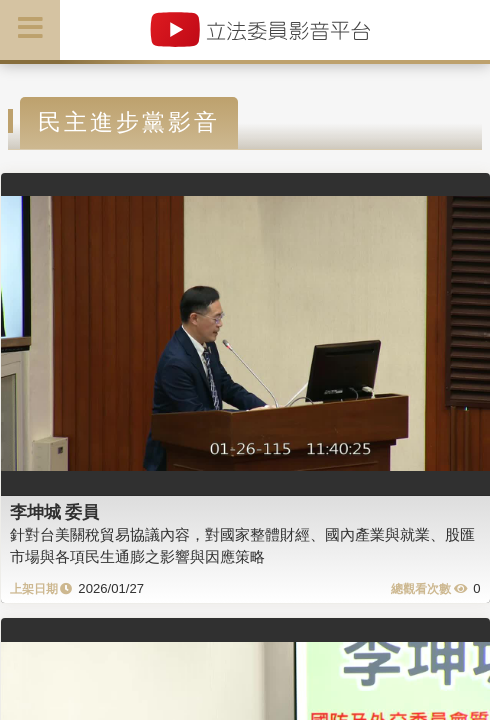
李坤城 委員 (55, 512)
